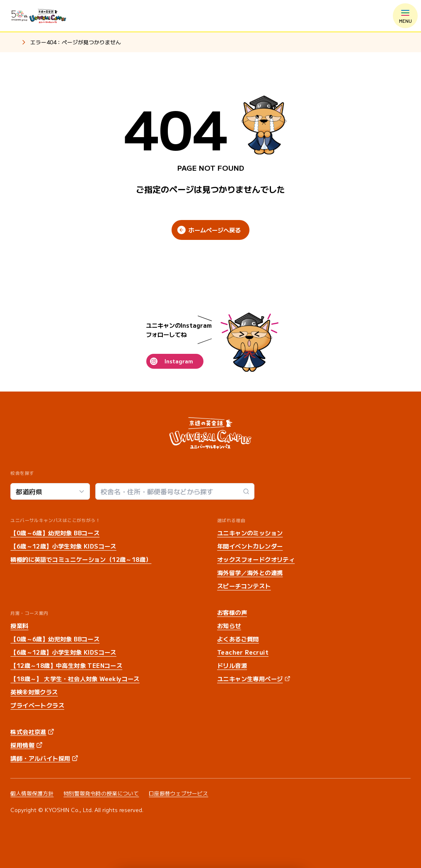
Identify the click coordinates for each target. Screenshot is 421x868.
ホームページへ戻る (215, 230)
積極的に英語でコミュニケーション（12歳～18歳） (81, 559)
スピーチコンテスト (244, 586)
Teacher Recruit (243, 652)
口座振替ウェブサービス (178, 793)
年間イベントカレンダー (250, 546)
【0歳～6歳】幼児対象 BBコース (55, 533)
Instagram (179, 361)
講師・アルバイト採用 (40, 758)
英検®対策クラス (34, 692)
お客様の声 (232, 612)
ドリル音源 (232, 665)
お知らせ (229, 626)
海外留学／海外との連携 (250, 573)
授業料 (19, 626)
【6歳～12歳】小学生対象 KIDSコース (63, 546)
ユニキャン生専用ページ (250, 679)
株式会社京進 (28, 732)
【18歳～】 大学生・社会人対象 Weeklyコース (75, 679)
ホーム (14, 43)
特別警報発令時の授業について (101, 793)
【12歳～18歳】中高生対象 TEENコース (66, 665)
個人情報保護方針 (32, 793)
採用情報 (22, 745)
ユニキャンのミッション (250, 533)
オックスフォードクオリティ (256, 559)
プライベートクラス (37, 705)
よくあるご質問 (238, 639)
